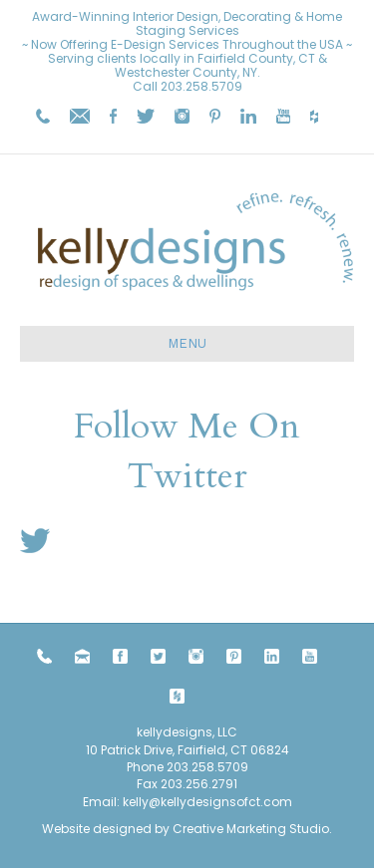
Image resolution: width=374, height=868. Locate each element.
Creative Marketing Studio (251, 829)
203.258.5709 (201, 86)
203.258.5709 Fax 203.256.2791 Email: (166, 784)
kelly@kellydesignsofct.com (207, 802)
